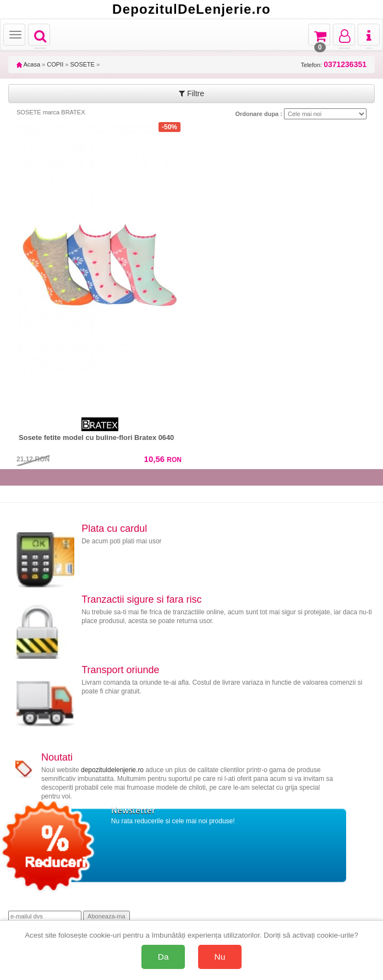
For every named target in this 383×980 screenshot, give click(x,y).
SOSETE (82, 64)
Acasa (28, 64)
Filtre (191, 93)
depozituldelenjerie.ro (112, 770)
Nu (220, 957)
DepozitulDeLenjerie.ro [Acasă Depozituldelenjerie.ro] (191, 9)
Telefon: (334, 65)
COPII (55, 64)
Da (163, 957)
